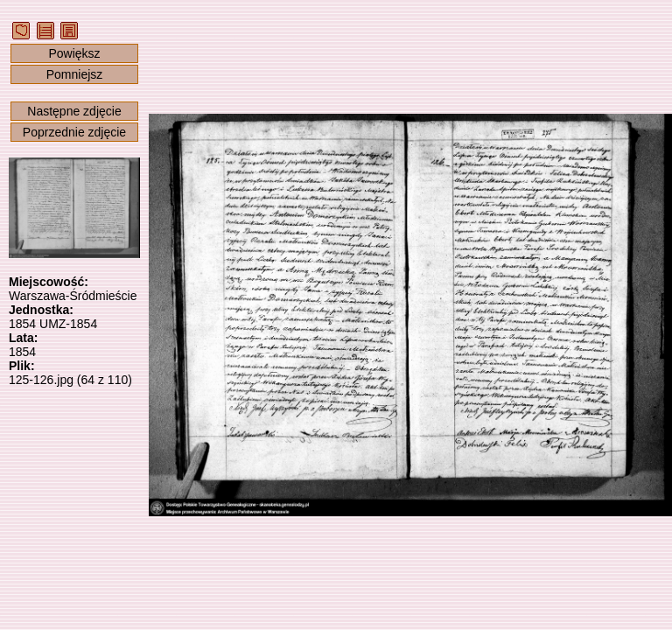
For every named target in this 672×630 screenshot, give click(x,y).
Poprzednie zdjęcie (74, 132)
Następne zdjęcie (74, 111)
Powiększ (74, 53)
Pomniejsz (75, 74)
